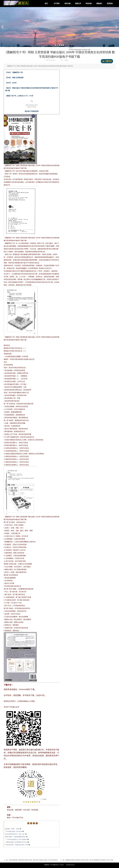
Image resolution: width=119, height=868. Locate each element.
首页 (46, 3)
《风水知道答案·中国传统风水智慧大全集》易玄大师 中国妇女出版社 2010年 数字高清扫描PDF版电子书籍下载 (40, 860)
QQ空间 (71, 50)
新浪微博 (76, 50)
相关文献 (67, 3)
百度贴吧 (85, 50)
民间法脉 (89, 3)
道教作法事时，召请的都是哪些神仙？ (16, 837)
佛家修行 (99, 3)
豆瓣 (89, 50)
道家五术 (78, 3)
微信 (80, 50)
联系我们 (110, 3)
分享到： (71, 48)
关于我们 (57, 3)
